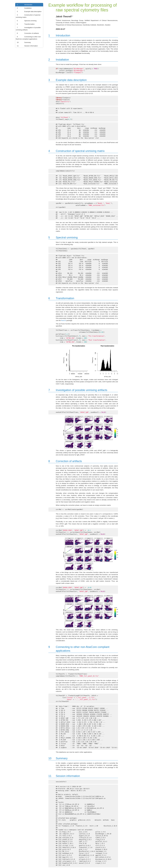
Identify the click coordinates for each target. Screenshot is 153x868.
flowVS (64, 320)
